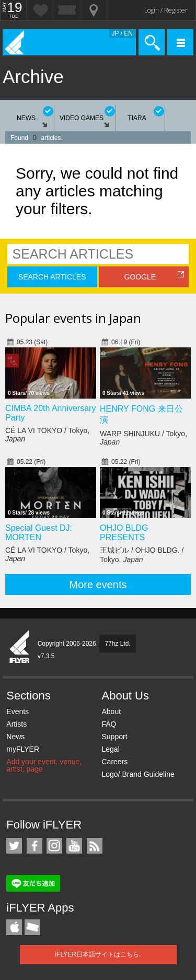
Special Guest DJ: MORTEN (39, 533)
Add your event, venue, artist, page (44, 765)
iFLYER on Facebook (34, 846)
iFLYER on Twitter (14, 846)
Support (114, 737)
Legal (110, 749)
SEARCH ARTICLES (52, 277)
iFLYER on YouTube (74, 846)
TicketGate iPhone (32, 927)
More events (98, 585)
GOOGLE (140, 277)
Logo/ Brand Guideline (138, 774)
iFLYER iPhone (14, 927)
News (15, 737)
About (111, 711)
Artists (16, 724)
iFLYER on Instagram (54, 846)
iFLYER (20, 647)
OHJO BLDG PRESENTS (124, 533)
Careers (114, 762)
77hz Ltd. (117, 644)
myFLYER (23, 749)
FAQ (109, 724)
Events (18, 711)
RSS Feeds (95, 846)
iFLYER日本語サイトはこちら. (98, 954)
